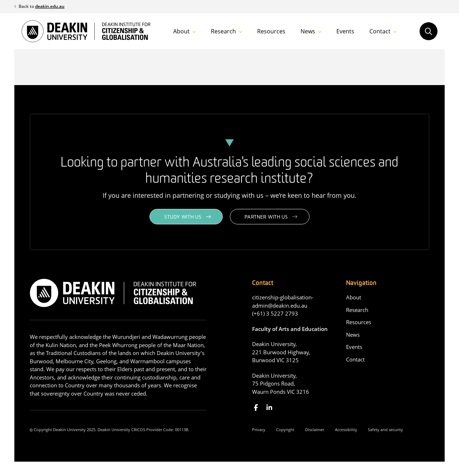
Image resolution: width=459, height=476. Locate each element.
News (308, 31)
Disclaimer (315, 430)
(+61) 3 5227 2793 (275, 313)
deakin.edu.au (50, 6)
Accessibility (346, 430)
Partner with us (266, 217)
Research (223, 31)
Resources (271, 31)
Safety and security (385, 430)
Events (345, 31)
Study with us (183, 217)
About (181, 31)
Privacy (259, 430)
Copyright (285, 430)
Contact (380, 31)
